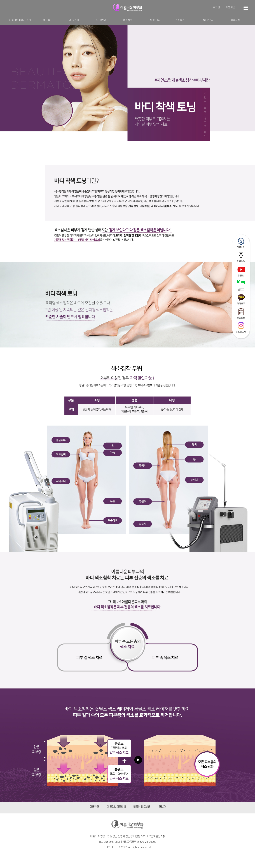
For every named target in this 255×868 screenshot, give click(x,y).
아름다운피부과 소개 (20, 20)
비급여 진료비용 (142, 807)
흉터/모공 (208, 20)
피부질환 (235, 20)
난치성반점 (101, 20)
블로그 (241, 290)
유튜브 (241, 276)
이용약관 (94, 807)
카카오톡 (241, 304)
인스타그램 (241, 332)
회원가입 (230, 7)
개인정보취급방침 (116, 807)
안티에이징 (154, 20)
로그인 (216, 7)
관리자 (162, 807)
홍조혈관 (127, 20)
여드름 (47, 20)
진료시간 (241, 247)
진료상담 (241, 318)
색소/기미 (74, 20)
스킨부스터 (181, 20)
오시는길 (241, 261)
